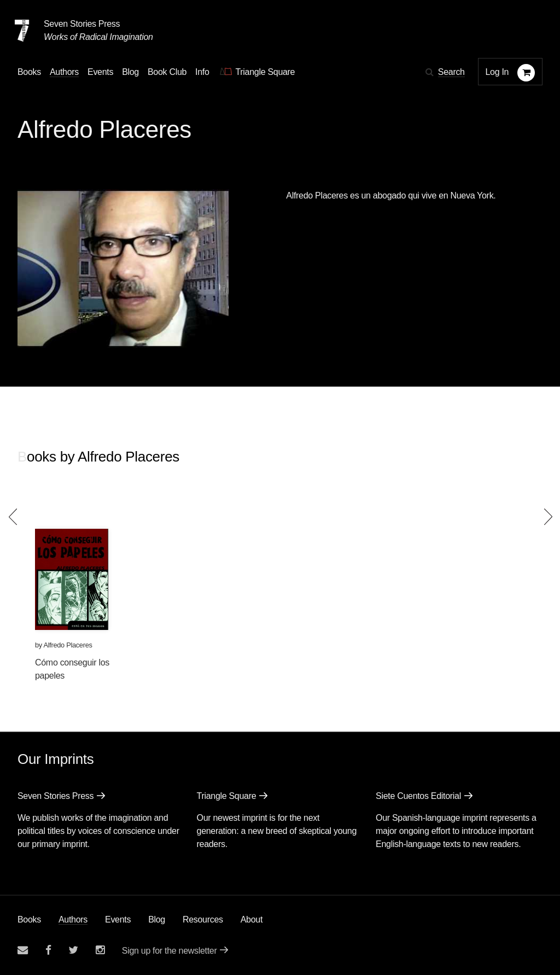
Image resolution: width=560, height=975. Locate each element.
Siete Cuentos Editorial (418, 796)
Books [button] (29, 72)
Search (451, 72)
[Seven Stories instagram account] (100, 950)
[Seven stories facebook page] (48, 950)
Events (118, 919)
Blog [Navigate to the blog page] (130, 72)
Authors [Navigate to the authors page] (64, 72)
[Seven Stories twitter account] (73, 950)
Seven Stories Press (82, 24)
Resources (203, 919)
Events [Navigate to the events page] (100, 72)
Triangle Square (227, 796)
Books (29, 919)
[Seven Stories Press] (22, 31)
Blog (157, 919)
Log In (497, 72)
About (252, 919)
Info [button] (202, 72)
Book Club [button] (167, 72)
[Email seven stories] (23, 950)
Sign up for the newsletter (170, 951)
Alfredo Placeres (68, 645)
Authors (73, 919)
